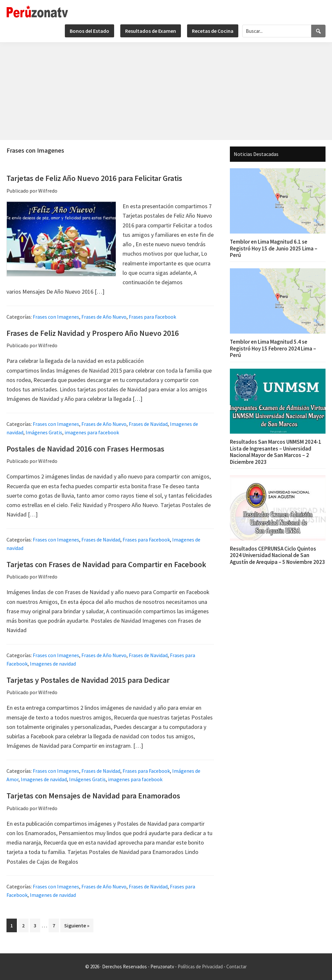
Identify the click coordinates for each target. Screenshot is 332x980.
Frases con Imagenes (56, 317)
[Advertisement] (166, 91)
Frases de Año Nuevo (104, 317)
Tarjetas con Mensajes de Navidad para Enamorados (93, 796)
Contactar (237, 967)
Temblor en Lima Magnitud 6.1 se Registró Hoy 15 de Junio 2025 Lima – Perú (274, 248)
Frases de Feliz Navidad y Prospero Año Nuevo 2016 (93, 333)
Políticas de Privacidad (200, 967)
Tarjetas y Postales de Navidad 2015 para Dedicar (88, 680)
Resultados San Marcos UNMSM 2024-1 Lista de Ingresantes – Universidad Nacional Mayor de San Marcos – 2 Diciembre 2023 (276, 452)
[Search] (318, 31)
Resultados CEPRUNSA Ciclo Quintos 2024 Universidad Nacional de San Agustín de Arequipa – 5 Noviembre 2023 (277, 555)
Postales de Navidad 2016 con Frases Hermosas (85, 449)
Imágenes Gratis (44, 432)
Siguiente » (77, 925)
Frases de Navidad (148, 424)
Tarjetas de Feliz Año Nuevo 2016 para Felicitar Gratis (94, 178)
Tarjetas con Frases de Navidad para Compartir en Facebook (106, 564)
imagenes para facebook (92, 432)
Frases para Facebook (152, 317)
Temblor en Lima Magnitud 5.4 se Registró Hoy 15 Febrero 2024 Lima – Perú (273, 348)
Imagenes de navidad (53, 664)
